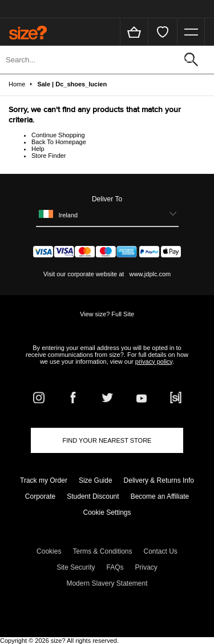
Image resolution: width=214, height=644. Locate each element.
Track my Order (44, 480)
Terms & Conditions (102, 551)
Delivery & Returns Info (159, 480)
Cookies (49, 551)
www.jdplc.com (149, 274)
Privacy (146, 567)
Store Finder (49, 156)
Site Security (76, 567)
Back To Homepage (59, 142)
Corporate (40, 496)
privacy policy (154, 361)
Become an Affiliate (160, 496)
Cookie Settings (107, 512)
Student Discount (93, 496)
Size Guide (96, 480)
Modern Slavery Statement (107, 583)
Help (38, 149)
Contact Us (161, 551)
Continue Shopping (58, 135)
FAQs (115, 567)
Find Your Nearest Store (107, 440)
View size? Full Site (107, 314)
